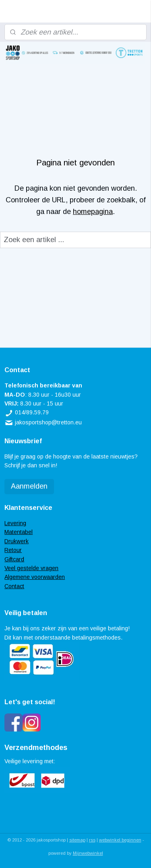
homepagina (93, 211)
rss (92, 840)
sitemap (77, 840)
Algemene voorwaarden (35, 577)
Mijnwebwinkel (88, 853)
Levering (15, 523)
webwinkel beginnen (120, 840)
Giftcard (14, 559)
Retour (13, 550)
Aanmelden (29, 486)
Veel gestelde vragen (31, 568)
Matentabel (19, 532)
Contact (14, 586)
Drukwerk (17, 541)
